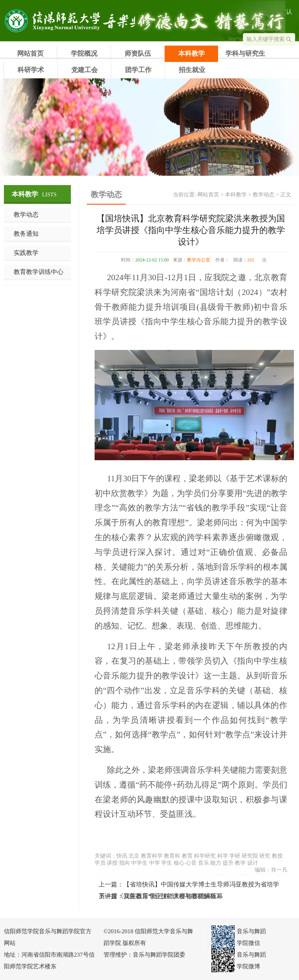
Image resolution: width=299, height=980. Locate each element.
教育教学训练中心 (39, 272)
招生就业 (192, 70)
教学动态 (26, 215)
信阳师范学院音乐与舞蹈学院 (53, 21)
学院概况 (84, 54)
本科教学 (192, 54)
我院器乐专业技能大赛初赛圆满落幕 (173, 896)
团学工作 (138, 70)
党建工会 (84, 70)
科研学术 (31, 70)
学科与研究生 (245, 54)
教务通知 (26, 234)
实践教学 (26, 253)
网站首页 (30, 54)
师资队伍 (138, 54)
